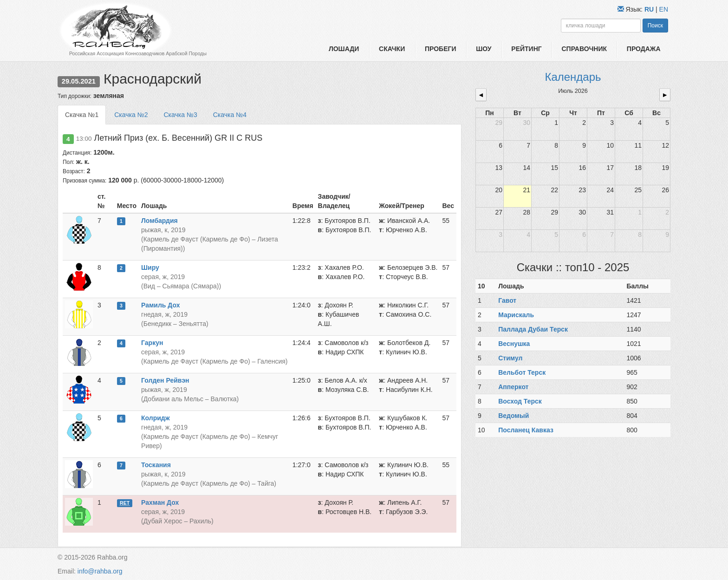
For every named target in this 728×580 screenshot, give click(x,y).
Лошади (344, 49)
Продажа (644, 49)
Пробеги (441, 49)
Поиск (655, 26)
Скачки (392, 49)
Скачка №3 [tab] (180, 115)
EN (664, 9)
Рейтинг (526, 49)
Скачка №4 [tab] (230, 115)
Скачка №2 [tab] (131, 115)
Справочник (584, 49)
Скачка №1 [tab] (82, 115)
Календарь (573, 77)
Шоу (484, 49)
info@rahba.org (100, 571)
